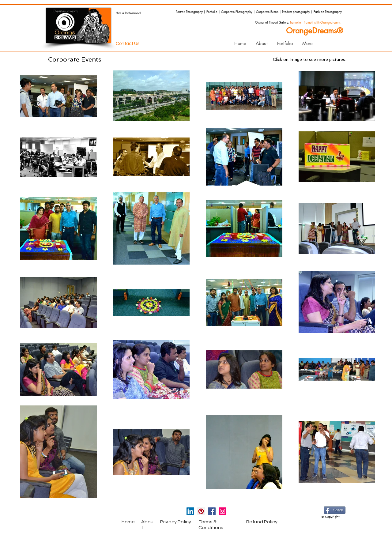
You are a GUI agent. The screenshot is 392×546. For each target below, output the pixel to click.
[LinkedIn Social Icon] (190, 511)
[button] (285, 43)
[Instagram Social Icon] (222, 511)
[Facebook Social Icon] (212, 511)
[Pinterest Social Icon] (201, 511)
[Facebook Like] (90, 513)
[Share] (335, 510)
